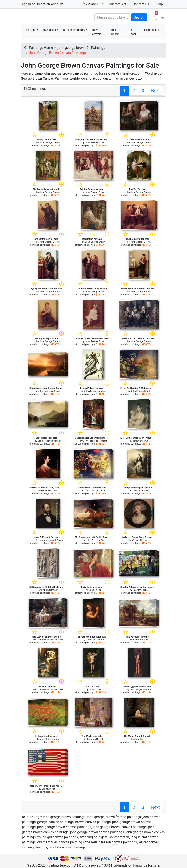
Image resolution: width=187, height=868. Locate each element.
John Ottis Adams (49, 739)
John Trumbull (140, 491)
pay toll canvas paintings (67, 847)
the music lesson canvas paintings (111, 842)
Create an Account (49, 4)
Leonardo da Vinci (95, 640)
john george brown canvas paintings (64, 827)
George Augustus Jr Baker (49, 540)
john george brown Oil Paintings (81, 48)
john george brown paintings (64, 817)
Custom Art (117, 4)
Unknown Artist (50, 789)
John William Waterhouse (50, 640)
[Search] (112, 17)
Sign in (26, 4)
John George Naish (140, 391)
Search (139, 17)
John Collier (95, 590)
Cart (159, 17)
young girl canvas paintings (58, 837)
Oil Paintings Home (39, 48)
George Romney (49, 491)
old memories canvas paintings (61, 842)
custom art (111, 78)
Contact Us (141, 4)
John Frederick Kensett (49, 391)
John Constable (141, 640)
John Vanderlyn (140, 441)
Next (156, 91)
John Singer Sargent (141, 689)
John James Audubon (95, 391)
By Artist (31, 30)
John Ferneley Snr (95, 540)
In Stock (133, 32)
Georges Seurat (140, 590)
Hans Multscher (49, 590)
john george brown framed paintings (114, 817)
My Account (93, 4)
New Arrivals (97, 32)
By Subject (50, 30)
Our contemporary (74, 30)
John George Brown (49, 143)
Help (159, 4)
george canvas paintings (55, 822)
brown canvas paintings (93, 822)
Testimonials (152, 30)
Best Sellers (116, 32)
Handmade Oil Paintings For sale (52, 17)
